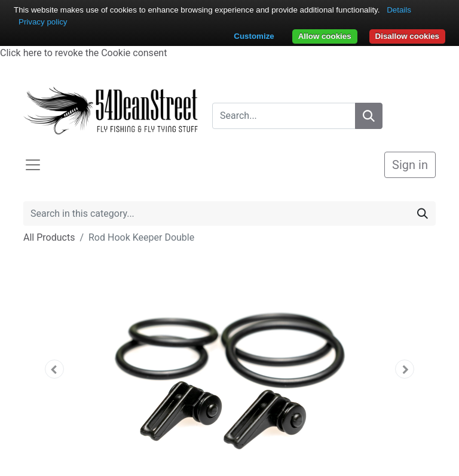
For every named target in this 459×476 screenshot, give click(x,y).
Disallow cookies (407, 36)
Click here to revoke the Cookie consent (83, 53)
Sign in (410, 165)
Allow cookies (325, 36)
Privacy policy (43, 22)
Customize (254, 36)
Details (399, 10)
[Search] (369, 116)
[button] (54, 369)
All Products (49, 237)
